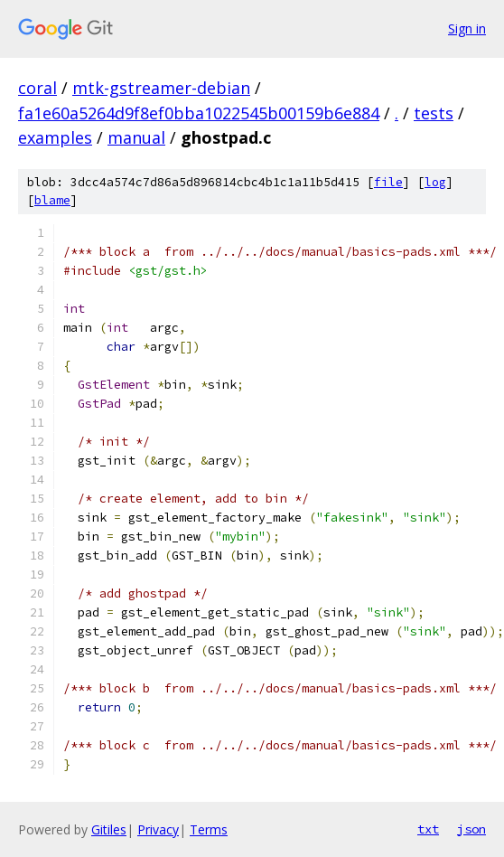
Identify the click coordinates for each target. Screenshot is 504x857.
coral (37, 88)
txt (428, 829)
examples (55, 137)
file (388, 182)
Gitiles (109, 829)
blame (52, 200)
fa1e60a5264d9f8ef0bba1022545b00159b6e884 (199, 113)
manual (136, 137)
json (471, 829)
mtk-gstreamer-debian (161, 88)
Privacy (158, 829)
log (435, 182)
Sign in (467, 28)
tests (434, 113)
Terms (209, 829)
